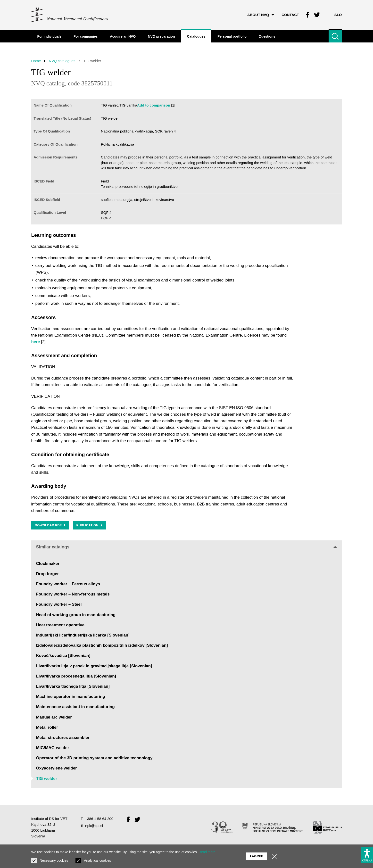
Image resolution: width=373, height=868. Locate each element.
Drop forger (48, 574)
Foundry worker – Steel (59, 605)
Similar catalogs (187, 547)
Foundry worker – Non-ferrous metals (73, 594)
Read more (207, 852)
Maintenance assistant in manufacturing (75, 707)
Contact (290, 14)
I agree (257, 856)
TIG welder (47, 779)
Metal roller (47, 727)
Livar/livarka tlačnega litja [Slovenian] (73, 686)
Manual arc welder (54, 717)
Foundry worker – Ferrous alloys (68, 584)
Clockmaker (48, 564)
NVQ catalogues (62, 61)
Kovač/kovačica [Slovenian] (63, 656)
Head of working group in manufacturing (76, 615)
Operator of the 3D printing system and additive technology (94, 758)
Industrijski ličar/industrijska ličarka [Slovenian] (83, 635)
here (36, 342)
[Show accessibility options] (367, 855)
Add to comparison (154, 105)
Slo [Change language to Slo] (338, 14)
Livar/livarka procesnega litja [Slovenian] (76, 676)
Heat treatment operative (60, 625)
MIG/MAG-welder (53, 748)
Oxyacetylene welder (57, 768)
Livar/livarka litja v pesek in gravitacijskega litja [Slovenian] (94, 666)
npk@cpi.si (94, 826)
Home (36, 61)
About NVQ (260, 14)
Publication (89, 525)
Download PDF (50, 525)
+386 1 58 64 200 (99, 819)
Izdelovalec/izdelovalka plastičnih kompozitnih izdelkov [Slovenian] (102, 646)
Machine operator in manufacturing (71, 697)
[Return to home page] (70, 15)
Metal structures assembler (63, 738)
